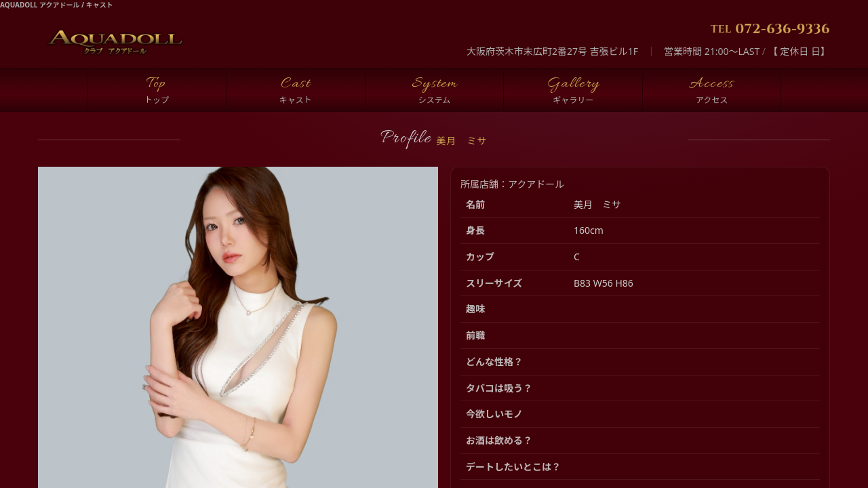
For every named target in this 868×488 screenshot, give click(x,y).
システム (435, 100)
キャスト (296, 100)
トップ (157, 100)
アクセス (712, 100)
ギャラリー (573, 100)
